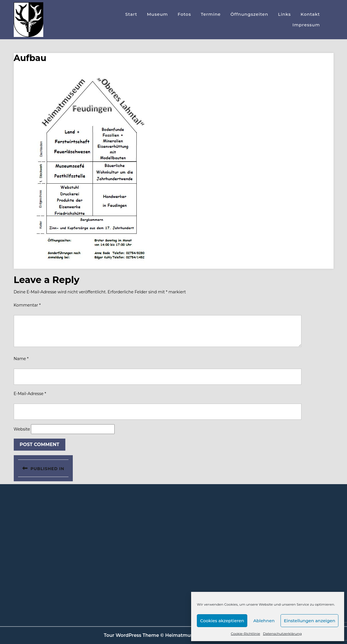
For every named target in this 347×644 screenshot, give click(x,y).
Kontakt (310, 14)
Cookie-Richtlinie (245, 634)
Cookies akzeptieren (222, 621)
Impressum (306, 25)
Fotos (184, 14)
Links (284, 14)
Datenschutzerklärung (282, 634)
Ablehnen (264, 621)
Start (131, 14)
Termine (211, 14)
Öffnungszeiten (249, 14)
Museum (157, 14)
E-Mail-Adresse (30, 394)
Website (22, 429)
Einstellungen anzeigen (309, 621)
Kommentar (27, 305)
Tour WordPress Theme (131, 635)
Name (21, 359)
